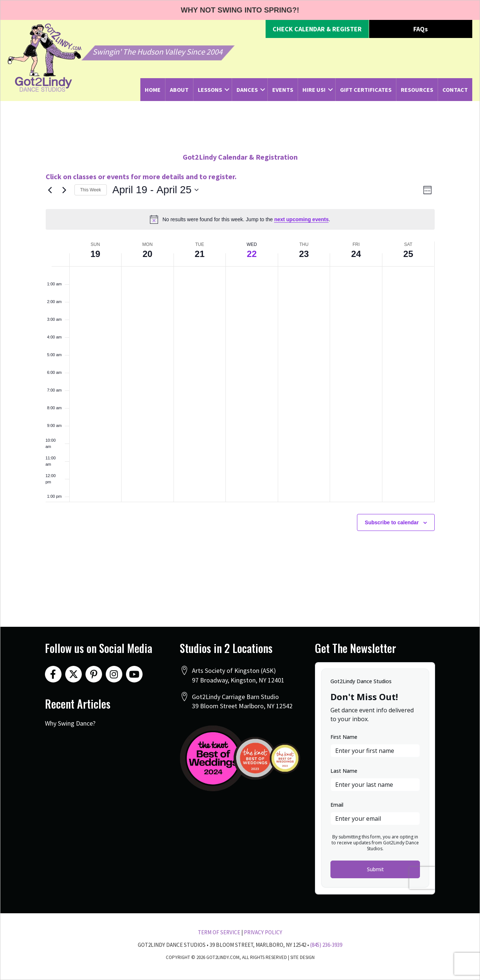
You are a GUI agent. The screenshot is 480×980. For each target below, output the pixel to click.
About (179, 90)
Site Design (302, 957)
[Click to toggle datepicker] (155, 190)
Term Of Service (219, 932)
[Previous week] (50, 190)
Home (153, 90)
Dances (247, 90)
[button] (317, 29)
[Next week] (64, 190)
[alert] (240, 219)
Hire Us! (314, 90)
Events (283, 90)
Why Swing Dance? (70, 723)
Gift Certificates (366, 90)
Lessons (210, 90)
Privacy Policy (263, 932)
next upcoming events (301, 219)
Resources (417, 90)
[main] (240, 359)
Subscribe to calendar (392, 522)
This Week (91, 190)
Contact (455, 90)
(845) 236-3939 (326, 945)
